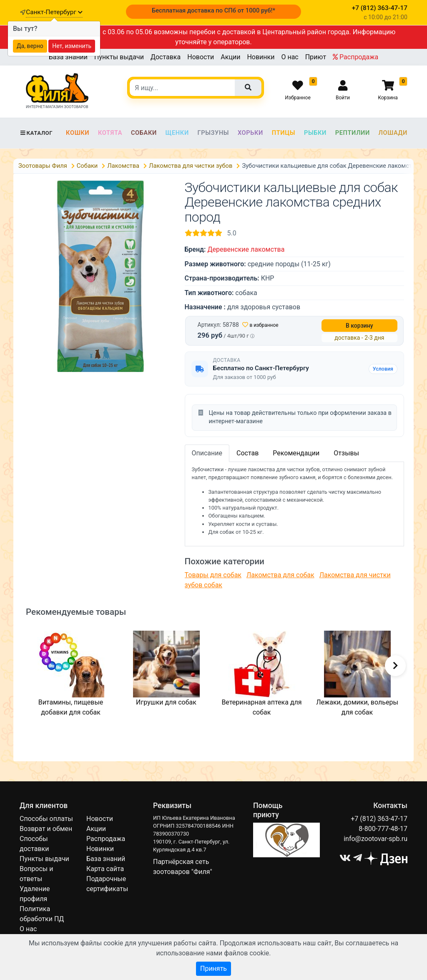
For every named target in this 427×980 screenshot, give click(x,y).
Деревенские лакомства (246, 249)
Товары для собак (213, 575)
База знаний (68, 57)
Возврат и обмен (46, 829)
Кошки (78, 133)
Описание (207, 453)
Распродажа (355, 57)
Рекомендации (296, 453)
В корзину (359, 326)
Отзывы (346, 453)
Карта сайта (105, 869)
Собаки (144, 133)
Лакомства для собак (280, 575)
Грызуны (213, 133)
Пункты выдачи (119, 57)
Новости (201, 57)
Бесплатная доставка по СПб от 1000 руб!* (213, 10)
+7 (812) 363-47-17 (379, 819)
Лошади (393, 133)
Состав (247, 453)
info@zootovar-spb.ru (376, 839)
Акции (230, 57)
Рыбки (315, 133)
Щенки (177, 133)
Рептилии (353, 133)
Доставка (166, 57)
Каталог (36, 133)
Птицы (284, 133)
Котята (110, 133)
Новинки (261, 57)
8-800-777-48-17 (383, 829)
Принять (213, 969)
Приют (316, 57)
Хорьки (250, 133)
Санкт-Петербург (54, 12)
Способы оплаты (46, 819)
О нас (290, 57)
